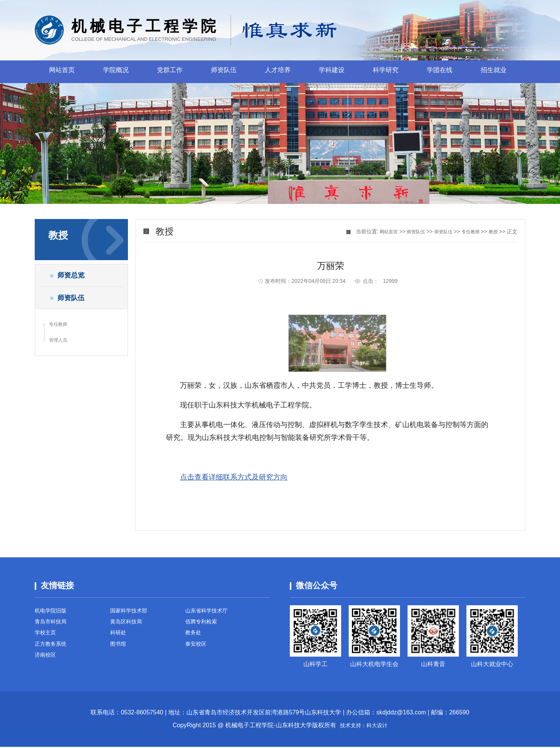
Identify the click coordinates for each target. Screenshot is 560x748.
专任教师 (61, 333)
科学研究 (386, 72)
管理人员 (61, 351)
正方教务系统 (53, 650)
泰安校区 (197, 650)
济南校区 (47, 663)
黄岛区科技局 (128, 624)
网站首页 (62, 72)
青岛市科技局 (53, 624)
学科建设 (332, 72)
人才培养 (278, 72)
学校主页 (47, 637)
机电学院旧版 (53, 612)
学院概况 (116, 72)
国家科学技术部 (131, 612)
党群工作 (170, 72)
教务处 (194, 637)
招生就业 (494, 72)
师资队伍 (224, 72)
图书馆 (119, 650)
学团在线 (440, 72)
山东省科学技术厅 (209, 612)
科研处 (119, 637)
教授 (492, 231)
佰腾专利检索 (203, 624)
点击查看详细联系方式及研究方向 (234, 477)
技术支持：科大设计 (364, 726)
